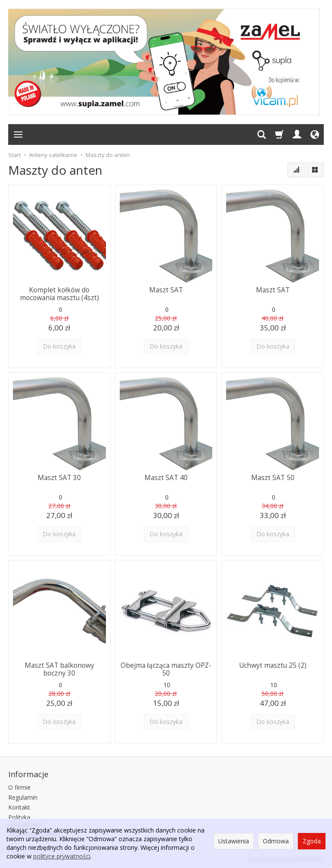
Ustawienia (234, 841)
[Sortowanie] (296, 170)
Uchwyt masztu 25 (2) (273, 665)
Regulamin (23, 797)
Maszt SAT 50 (273, 478)
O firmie (19, 787)
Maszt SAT (166, 290)
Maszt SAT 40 (166, 478)
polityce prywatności (62, 856)
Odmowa (276, 841)
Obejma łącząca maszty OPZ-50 (166, 669)
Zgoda (312, 841)
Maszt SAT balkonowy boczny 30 (59, 669)
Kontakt (19, 807)
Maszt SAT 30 (59, 478)
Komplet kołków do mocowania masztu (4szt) (59, 294)
